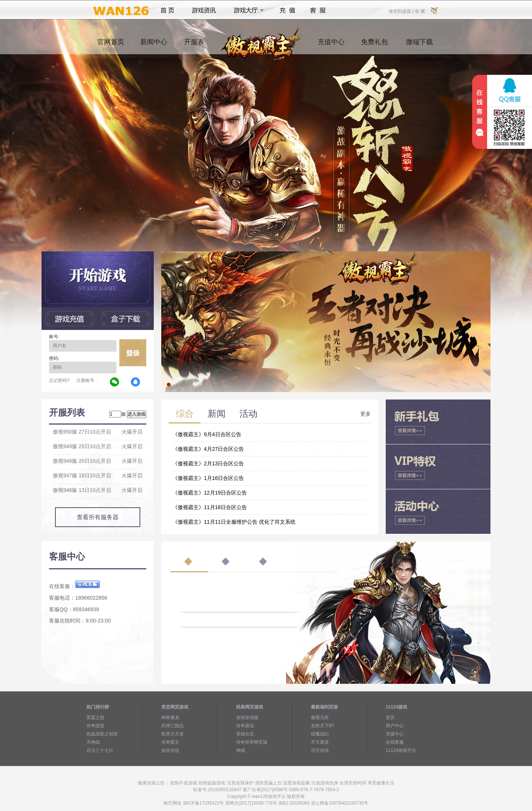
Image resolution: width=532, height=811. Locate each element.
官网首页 (111, 45)
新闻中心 (154, 45)
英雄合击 (245, 734)
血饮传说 (170, 750)
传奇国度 (95, 726)
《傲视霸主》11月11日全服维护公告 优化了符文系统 (234, 522)
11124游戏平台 (401, 750)
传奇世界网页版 (252, 742)
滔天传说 (320, 750)
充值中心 (331, 45)
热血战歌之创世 (102, 734)
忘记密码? (59, 380)
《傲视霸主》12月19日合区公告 (210, 493)
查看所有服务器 (98, 517)
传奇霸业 (245, 726)
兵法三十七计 (100, 750)
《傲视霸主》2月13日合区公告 (208, 463)
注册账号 (85, 380)
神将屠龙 (170, 717)
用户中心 (395, 726)
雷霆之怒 (95, 717)
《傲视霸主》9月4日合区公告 (207, 434)
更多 (366, 414)
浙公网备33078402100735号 (340, 803)
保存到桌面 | (401, 11)
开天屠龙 (320, 742)
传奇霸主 (170, 742)
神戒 (241, 750)
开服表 (194, 45)
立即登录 (133, 353)
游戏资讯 (204, 10)
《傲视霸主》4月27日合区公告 (208, 449)
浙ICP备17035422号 (203, 803)
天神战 (93, 742)
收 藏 (420, 11)
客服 (318, 10)
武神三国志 (172, 726)
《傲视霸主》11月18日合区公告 (210, 507)
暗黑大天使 (172, 734)
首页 (167, 10)
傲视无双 (320, 717)
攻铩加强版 (247, 717)
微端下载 (419, 45)
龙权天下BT (323, 726)
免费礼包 (374, 45)
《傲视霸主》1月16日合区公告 (208, 478)
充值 (287, 10)
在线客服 (395, 742)
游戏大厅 (247, 10)
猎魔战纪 (320, 734)
